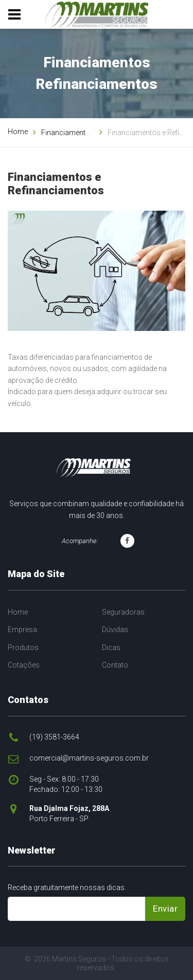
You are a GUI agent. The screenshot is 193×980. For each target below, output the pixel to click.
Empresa (22, 630)
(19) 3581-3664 (54, 737)
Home (18, 132)
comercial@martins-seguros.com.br (89, 758)
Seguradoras (123, 612)
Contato (115, 665)
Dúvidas (115, 630)
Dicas (111, 648)
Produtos (23, 648)
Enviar (165, 909)
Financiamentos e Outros (82, 133)
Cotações (24, 665)
